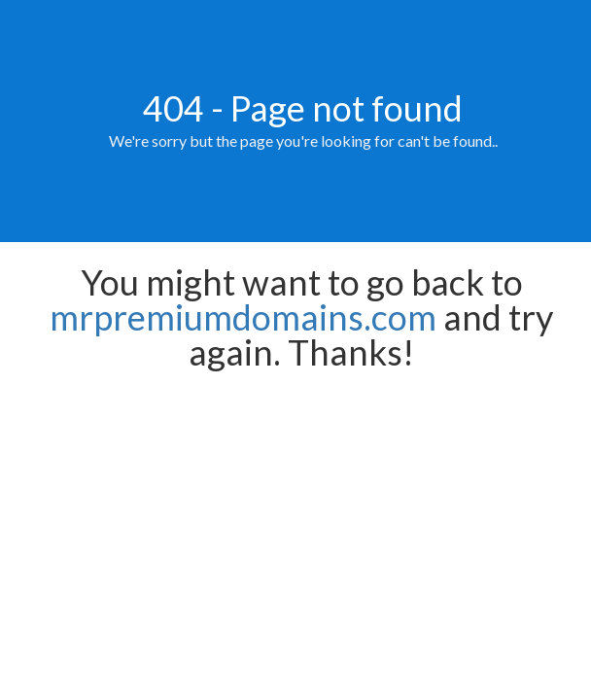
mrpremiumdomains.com (243, 317)
